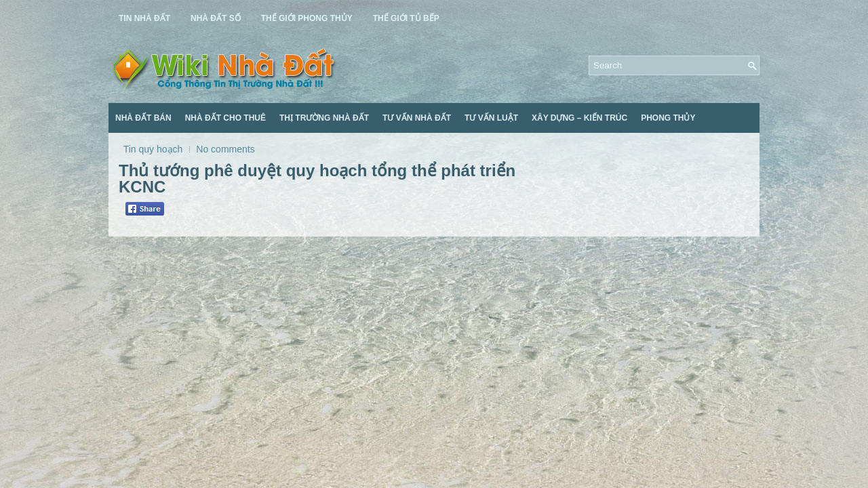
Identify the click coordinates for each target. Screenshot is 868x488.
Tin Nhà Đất (144, 18)
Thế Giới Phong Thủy (307, 18)
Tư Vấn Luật (491, 118)
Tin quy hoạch (153, 149)
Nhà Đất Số (216, 18)
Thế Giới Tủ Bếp (406, 18)
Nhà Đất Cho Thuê (225, 118)
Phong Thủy (668, 118)
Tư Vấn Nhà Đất (417, 118)
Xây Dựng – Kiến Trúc (579, 118)
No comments (225, 149)
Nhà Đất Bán (143, 118)
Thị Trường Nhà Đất (324, 118)
